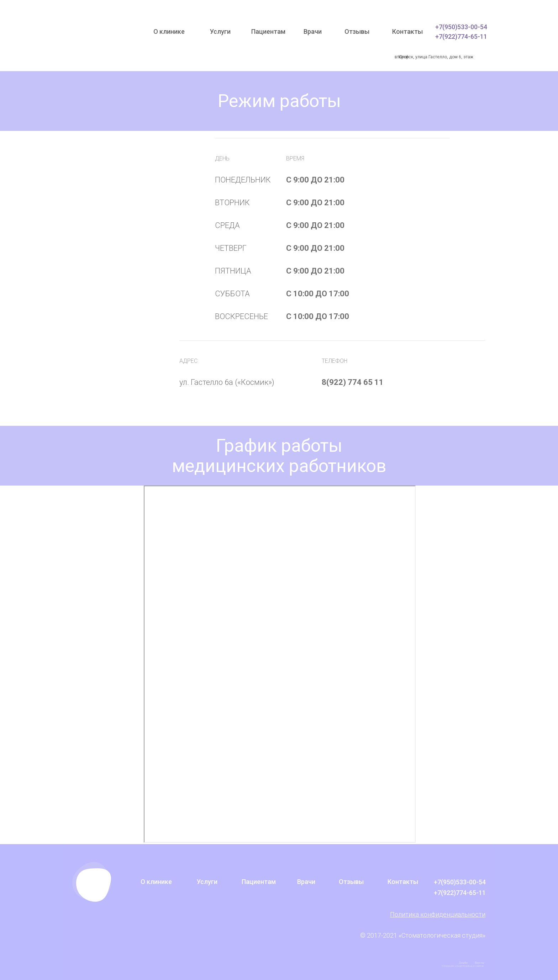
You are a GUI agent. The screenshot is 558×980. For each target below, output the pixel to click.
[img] (102, 35)
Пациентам (268, 31)
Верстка (480, 963)
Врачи (313, 31)
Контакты (407, 31)
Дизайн (463, 963)
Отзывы (357, 31)
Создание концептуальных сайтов (463, 966)
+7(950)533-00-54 (461, 27)
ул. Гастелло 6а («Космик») (228, 382)
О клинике (169, 31)
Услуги (220, 31)
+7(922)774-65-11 (461, 36)
